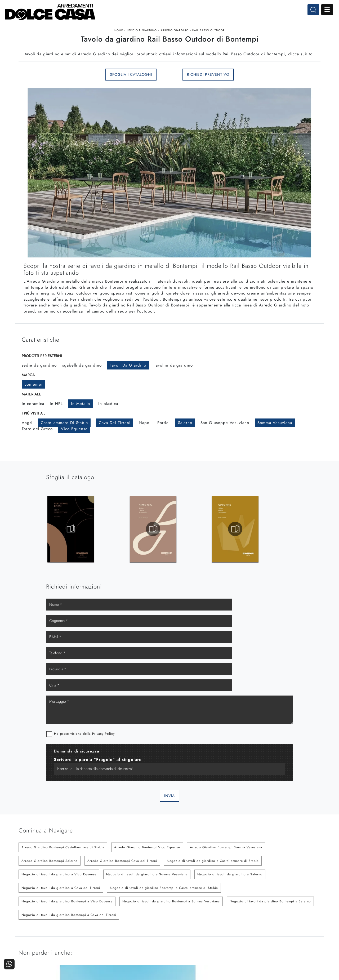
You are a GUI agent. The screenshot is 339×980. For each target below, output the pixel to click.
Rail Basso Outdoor (209, 38)
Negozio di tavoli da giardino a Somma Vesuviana (147, 725)
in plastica (108, 427)
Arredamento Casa (201, 908)
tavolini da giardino (174, 388)
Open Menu (322, 13)
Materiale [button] (31, 417)
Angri (27, 446)
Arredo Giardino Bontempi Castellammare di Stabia (63, 698)
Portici (164, 446)
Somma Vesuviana (275, 446)
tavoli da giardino (128, 388)
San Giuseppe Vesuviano (225, 446)
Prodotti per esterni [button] (42, 379)
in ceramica (33, 427)
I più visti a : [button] (33, 436)
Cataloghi (309, 915)
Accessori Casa (204, 915)
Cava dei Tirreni (115, 446)
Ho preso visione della (211, 583)
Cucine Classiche (152, 915)
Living (161, 922)
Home (119, 38)
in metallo (81, 427)
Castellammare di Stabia (64, 446)
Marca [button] (28, 398)
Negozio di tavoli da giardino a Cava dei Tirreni (61, 738)
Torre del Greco (37, 452)
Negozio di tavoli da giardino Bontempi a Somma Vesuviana (171, 752)
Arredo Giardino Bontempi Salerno (50, 711)
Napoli (145, 446)
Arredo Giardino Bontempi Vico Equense (147, 698)
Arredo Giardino (175, 38)
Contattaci (309, 908)
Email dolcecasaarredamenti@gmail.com (54, 926)
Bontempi (34, 408)
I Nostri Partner (254, 915)
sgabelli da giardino (82, 388)
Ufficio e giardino (142, 38)
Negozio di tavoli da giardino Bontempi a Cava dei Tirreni (69, 765)
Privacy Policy (230, 583)
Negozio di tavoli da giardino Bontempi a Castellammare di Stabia (164, 738)
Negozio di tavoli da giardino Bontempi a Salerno (270, 752)
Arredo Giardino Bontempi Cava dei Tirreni (122, 711)
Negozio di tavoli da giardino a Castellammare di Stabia (213, 711)
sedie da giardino (39, 388)
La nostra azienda (252, 908)
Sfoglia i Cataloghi (131, 93)
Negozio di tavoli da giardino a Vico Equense (59, 725)
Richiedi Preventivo (208, 93)
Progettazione (255, 922)
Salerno (185, 446)
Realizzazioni (306, 922)
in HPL (56, 427)
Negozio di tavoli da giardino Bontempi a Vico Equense (67, 752)
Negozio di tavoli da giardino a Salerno (230, 725)
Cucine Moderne (152, 908)
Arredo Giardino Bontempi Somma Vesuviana (226, 698)
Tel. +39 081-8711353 (39, 921)
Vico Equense (74, 452)
